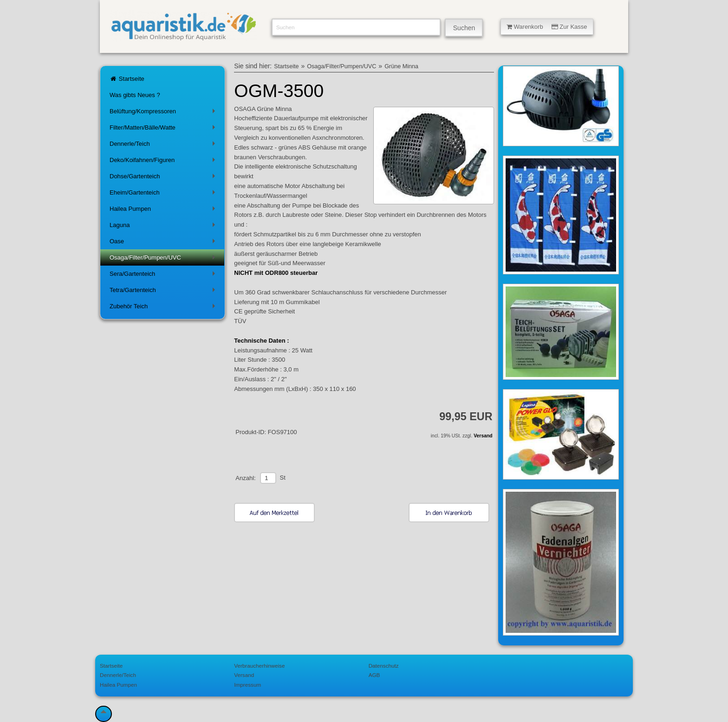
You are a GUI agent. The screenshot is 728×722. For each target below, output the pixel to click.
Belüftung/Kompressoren (164, 113)
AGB (374, 675)
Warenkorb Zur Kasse (547, 27)
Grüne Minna (401, 66)
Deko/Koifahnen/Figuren (164, 162)
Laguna (164, 227)
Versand (483, 436)
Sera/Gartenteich (164, 276)
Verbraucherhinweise (259, 666)
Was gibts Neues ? (135, 95)
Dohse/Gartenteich (164, 178)
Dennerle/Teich (164, 146)
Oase (164, 243)
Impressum (247, 685)
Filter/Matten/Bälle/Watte (164, 129)
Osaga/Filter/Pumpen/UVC (164, 259)
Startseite (127, 79)
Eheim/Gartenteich (164, 194)
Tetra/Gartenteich (164, 292)
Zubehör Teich (164, 308)
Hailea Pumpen (164, 211)
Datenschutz (384, 666)
